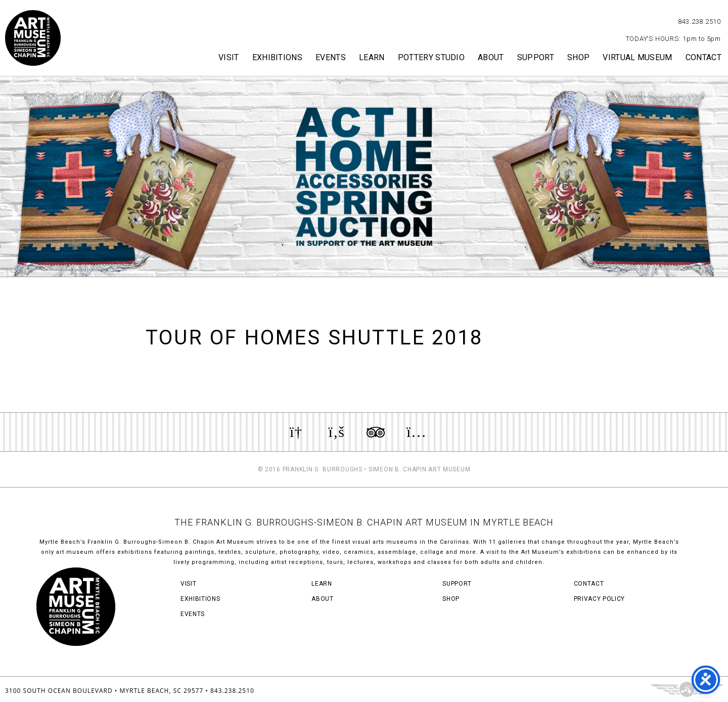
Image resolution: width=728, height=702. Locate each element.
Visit (229, 57)
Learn (372, 57)
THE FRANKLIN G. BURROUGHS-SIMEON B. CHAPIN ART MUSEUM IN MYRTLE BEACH (364, 522)
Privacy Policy (599, 599)
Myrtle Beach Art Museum (33, 38)
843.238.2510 (699, 21)
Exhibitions (278, 57)
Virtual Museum (637, 57)
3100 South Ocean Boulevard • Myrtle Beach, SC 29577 (104, 691)
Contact (703, 57)
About (491, 57)
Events (331, 57)
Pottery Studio (431, 57)
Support (536, 57)
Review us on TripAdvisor (376, 432)
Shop (578, 57)
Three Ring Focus (687, 689)
